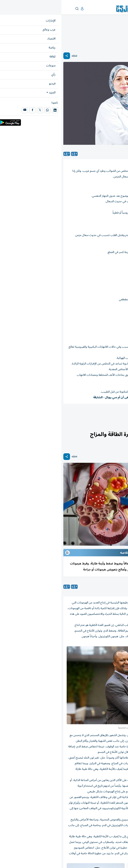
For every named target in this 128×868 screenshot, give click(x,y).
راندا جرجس (102, 587)
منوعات (122, 29)
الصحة (114, 29)
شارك (13, 56)
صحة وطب (118, 413)
